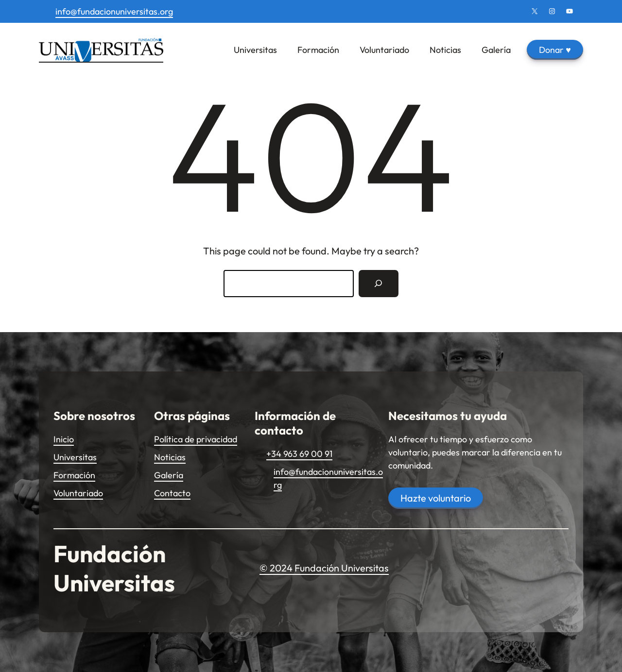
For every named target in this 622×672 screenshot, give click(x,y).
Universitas (75, 457)
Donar (555, 50)
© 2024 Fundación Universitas (324, 568)
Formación (74, 475)
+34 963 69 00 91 (299, 454)
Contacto (172, 493)
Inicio (64, 439)
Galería (169, 475)
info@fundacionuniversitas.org (114, 11)
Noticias (170, 457)
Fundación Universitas (114, 568)
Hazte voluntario (436, 498)
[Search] (379, 284)
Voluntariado (78, 493)
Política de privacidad (196, 439)
